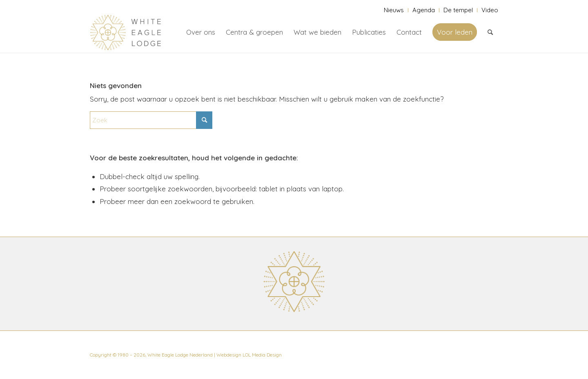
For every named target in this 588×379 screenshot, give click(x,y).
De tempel (458, 10)
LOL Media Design (262, 355)
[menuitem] (394, 10)
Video (490, 10)
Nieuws (394, 10)
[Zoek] (490, 32)
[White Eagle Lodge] (126, 32)
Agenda (424, 10)
